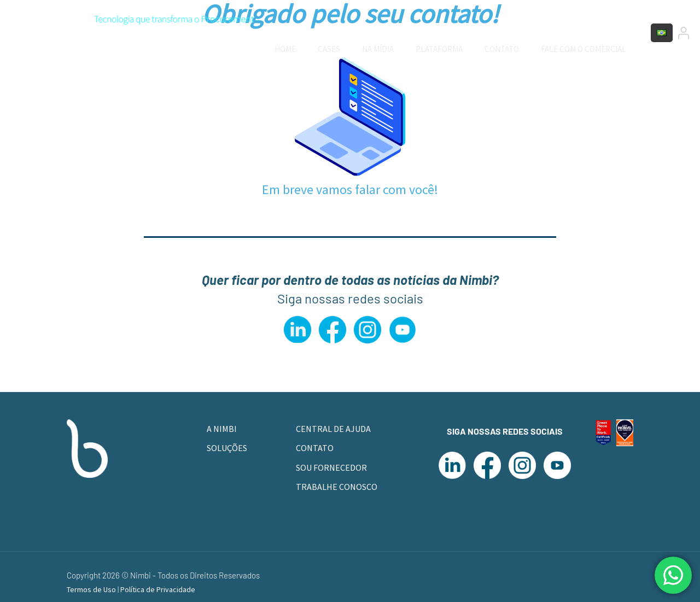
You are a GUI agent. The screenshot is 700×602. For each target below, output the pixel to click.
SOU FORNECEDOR (331, 467)
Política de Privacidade (158, 589)
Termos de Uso (92, 589)
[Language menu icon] (662, 33)
